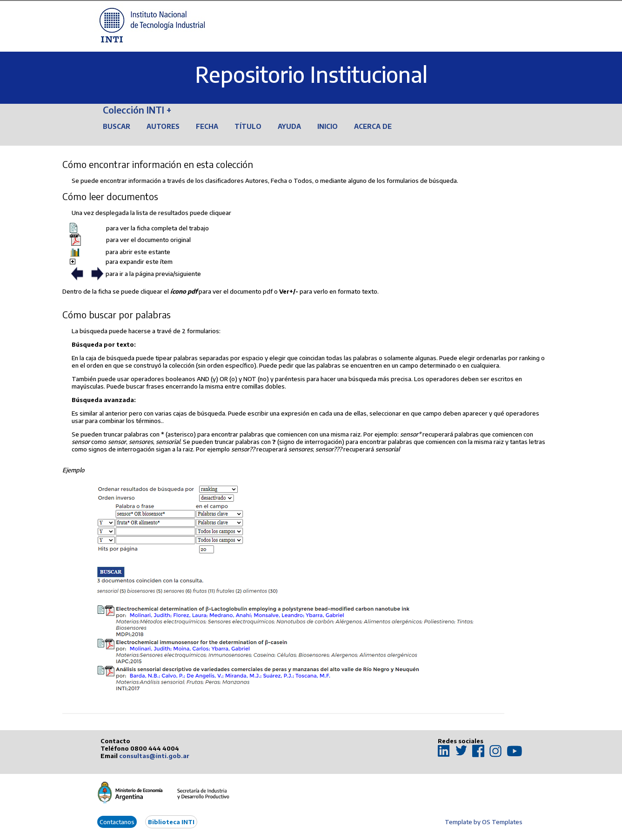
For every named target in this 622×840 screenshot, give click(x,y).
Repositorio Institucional (311, 74)
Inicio (328, 126)
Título (248, 126)
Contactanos (117, 822)
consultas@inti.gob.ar (154, 756)
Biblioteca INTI (171, 822)
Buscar (117, 126)
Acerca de (373, 126)
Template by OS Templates (484, 822)
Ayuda (289, 126)
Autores (163, 126)
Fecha (207, 126)
